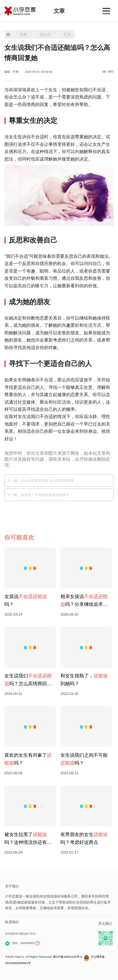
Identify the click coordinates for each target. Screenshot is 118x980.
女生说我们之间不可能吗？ (84, 759)
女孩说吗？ (26, 600)
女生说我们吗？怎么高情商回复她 (28, 680)
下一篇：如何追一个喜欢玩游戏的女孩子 (38, 495)
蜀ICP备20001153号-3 (67, 957)
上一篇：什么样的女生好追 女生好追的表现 (40, 480)
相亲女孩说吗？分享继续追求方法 (84, 601)
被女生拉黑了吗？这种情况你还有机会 (28, 839)
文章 (23, 34)
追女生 (45, 34)
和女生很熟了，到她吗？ (84, 680)
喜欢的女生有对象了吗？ (28, 759)
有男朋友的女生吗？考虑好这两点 (84, 838)
